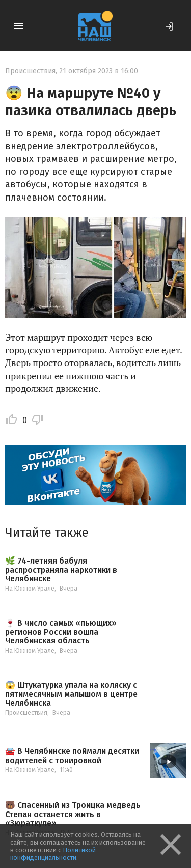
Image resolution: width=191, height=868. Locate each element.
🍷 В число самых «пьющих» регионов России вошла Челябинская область (61, 632)
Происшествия (30, 71)
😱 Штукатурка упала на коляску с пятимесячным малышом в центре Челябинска (71, 694)
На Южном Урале (30, 589)
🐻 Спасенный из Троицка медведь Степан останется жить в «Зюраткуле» (73, 814)
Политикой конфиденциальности (53, 854)
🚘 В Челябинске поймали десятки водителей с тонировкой (72, 756)
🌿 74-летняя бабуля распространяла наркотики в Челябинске (61, 570)
